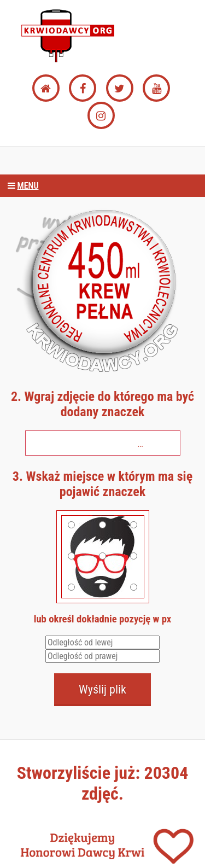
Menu (22, 186)
